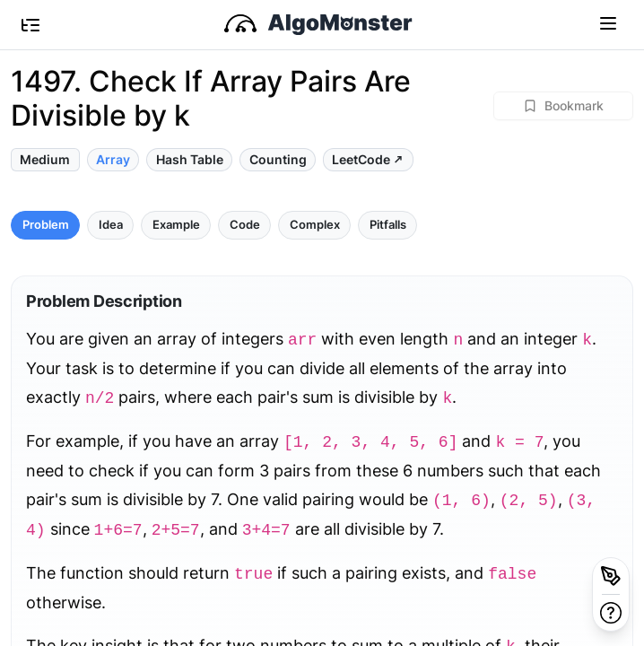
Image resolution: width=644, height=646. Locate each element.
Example (176, 225)
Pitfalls (388, 225)
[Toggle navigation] (608, 22)
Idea (111, 225)
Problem (46, 225)
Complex (315, 225)
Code (245, 225)
